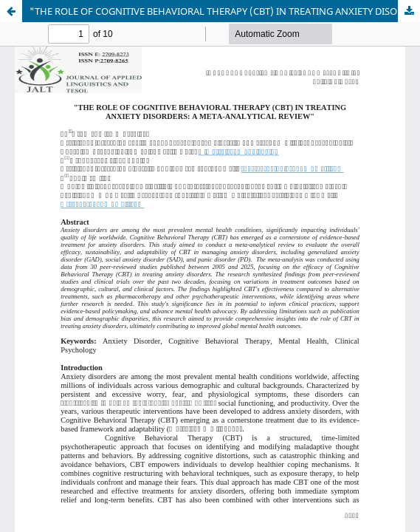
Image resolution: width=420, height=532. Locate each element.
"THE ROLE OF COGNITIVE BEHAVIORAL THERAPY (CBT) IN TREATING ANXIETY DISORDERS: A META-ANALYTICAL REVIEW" (225, 11)
